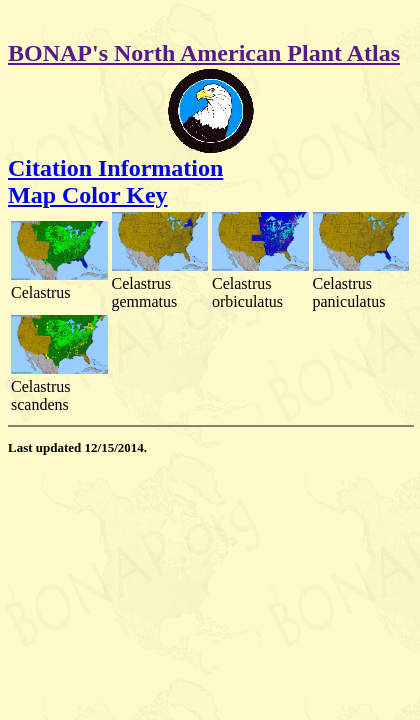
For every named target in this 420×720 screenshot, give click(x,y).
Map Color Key (88, 195)
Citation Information (115, 168)
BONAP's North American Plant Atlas (204, 53)
